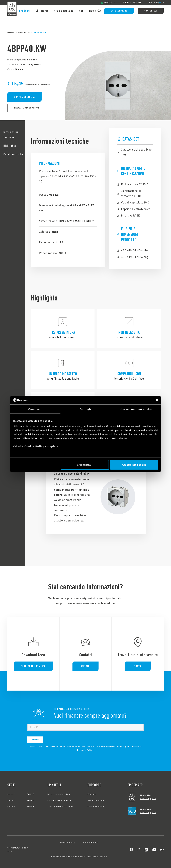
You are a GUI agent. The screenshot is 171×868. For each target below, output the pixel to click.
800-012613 (108, 3)
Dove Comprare (119, 11)
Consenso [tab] (35, 409)
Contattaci (151, 11)
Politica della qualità (59, 800)
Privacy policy (67, 843)
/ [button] (156, 3)
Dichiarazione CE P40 (133, 184)
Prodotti (25, 11)
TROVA (138, 666)
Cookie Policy (91, 843)
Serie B (31, 794)
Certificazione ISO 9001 (60, 807)
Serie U (11, 807)
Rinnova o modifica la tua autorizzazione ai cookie (79, 857)
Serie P (21, 33)
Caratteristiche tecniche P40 (134, 152)
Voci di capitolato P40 (133, 203)
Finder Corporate (132, 3)
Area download (64, 11)
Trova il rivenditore (27, 108)
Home (11, 33)
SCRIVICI (85, 666)
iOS (154, 799)
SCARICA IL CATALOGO (33, 666)
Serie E (31, 800)
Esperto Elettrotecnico (134, 209)
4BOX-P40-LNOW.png (133, 257)
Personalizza (85, 465)
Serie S (31, 807)
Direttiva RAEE (128, 216)
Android (145, 799)
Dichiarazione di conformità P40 (129, 193)
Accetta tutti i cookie (134, 465)
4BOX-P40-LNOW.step (133, 250)
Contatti (92, 794)
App (81, 11)
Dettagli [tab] (85, 409)
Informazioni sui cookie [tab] (136, 409)
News (93, 11)
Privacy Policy (85, 750)
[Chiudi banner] (157, 400)
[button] (12, 135)
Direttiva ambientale (59, 794)
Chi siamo (42, 11)
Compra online (24, 97)
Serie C (11, 800)
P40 (30, 33)
